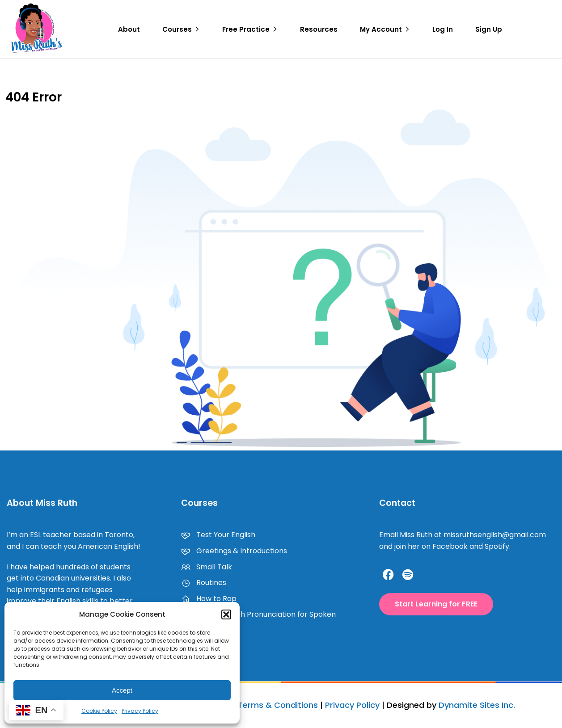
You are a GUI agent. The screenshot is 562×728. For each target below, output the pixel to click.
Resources (319, 29)
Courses (177, 29)
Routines (204, 583)
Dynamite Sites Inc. (477, 705)
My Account (381, 29)
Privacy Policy (140, 711)
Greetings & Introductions (234, 551)
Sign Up (489, 29)
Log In (443, 29)
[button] (226, 614)
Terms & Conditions (278, 705)
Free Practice (246, 29)
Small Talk (207, 567)
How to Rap (209, 599)
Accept (122, 690)
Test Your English (218, 535)
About (129, 29)
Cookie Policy (99, 711)
